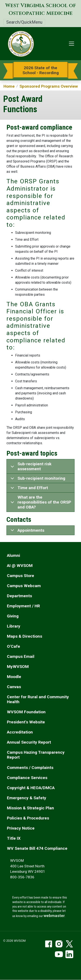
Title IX (14, 838)
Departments (19, 596)
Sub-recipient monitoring (37, 479)
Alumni (13, 555)
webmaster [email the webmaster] (54, 916)
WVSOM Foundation (26, 712)
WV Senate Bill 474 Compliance (37, 848)
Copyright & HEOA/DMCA (31, 788)
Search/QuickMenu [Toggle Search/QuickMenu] (24, 22)
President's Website (26, 722)
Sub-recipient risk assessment (30, 467)
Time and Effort (29, 489)
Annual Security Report (29, 742)
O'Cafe (13, 646)
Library (14, 626)
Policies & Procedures (28, 818)
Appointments (27, 531)
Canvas (14, 687)
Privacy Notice (21, 828)
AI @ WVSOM (20, 566)
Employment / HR (23, 606)
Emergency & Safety (27, 798)
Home (9, 86)
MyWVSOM (18, 667)
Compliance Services (27, 778)
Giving (13, 616)
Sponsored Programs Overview (49, 86)
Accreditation (20, 732)
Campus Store (21, 576)
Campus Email (21, 656)
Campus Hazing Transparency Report (36, 755)
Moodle (14, 677)
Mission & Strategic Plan (30, 808)
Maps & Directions (25, 636)
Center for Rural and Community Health (38, 699)
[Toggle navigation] (71, 44)
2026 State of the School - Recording (41, 70)
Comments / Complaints (30, 768)
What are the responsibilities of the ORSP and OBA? (40, 502)
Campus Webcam (24, 586)
